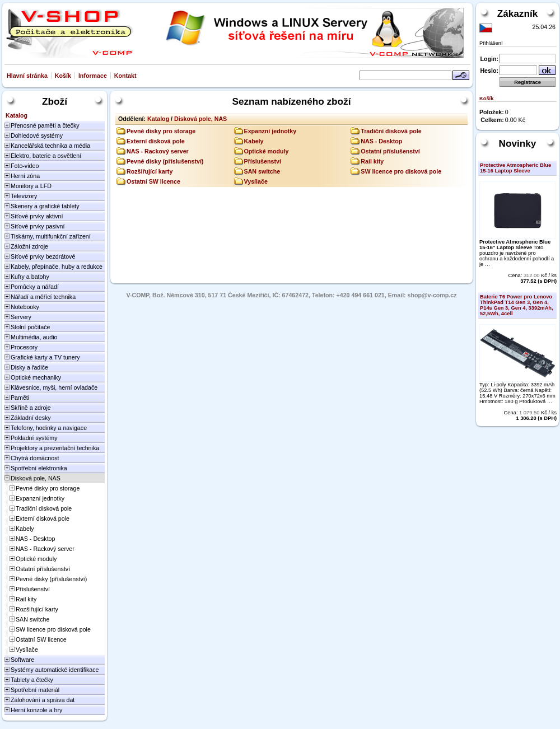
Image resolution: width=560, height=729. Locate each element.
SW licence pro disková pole (401, 171)
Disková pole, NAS (200, 119)
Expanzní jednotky (270, 131)
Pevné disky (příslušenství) (165, 161)
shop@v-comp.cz (432, 295)
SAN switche (262, 171)
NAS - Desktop (381, 141)
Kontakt (125, 76)
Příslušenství (263, 161)
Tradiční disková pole (391, 131)
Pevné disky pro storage (161, 131)
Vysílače (256, 181)
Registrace (528, 82)
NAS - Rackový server (158, 151)
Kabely (254, 141)
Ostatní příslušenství (390, 151)
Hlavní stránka (27, 76)
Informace (93, 76)
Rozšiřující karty (150, 171)
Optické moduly (267, 151)
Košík (63, 76)
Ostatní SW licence (153, 181)
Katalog (158, 119)
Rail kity (372, 161)
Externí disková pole (156, 141)
